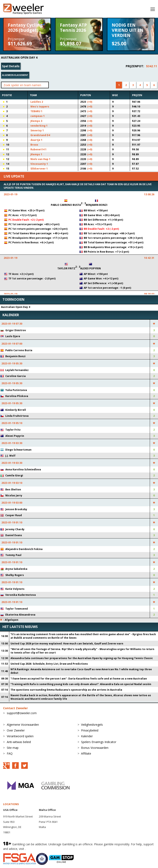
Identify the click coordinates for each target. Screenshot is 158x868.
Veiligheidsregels (92, 725)
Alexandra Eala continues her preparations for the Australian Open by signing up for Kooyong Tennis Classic (82, 658)
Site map (13, 748)
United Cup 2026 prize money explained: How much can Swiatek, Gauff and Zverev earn (67, 644)
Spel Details (11, 66)
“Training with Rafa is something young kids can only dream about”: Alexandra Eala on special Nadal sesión (81, 684)
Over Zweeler (16, 730)
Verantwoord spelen (20, 736)
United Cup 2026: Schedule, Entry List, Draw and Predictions (49, 664)
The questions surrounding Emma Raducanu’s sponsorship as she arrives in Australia (66, 690)
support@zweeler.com (22, 713)
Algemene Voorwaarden (23, 725)
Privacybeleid (90, 730)
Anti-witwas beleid (19, 742)
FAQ (10, 753)
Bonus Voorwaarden (95, 748)
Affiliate (86, 753)
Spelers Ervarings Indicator (99, 742)
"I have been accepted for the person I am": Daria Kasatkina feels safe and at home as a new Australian (79, 679)
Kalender (87, 736)
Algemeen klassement (15, 75)
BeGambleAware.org (40, 849)
